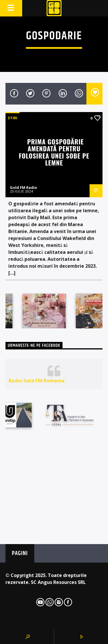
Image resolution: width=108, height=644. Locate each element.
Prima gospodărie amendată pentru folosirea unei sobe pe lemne (54, 152)
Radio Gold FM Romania (37, 381)
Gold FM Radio (23, 187)
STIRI (13, 118)
